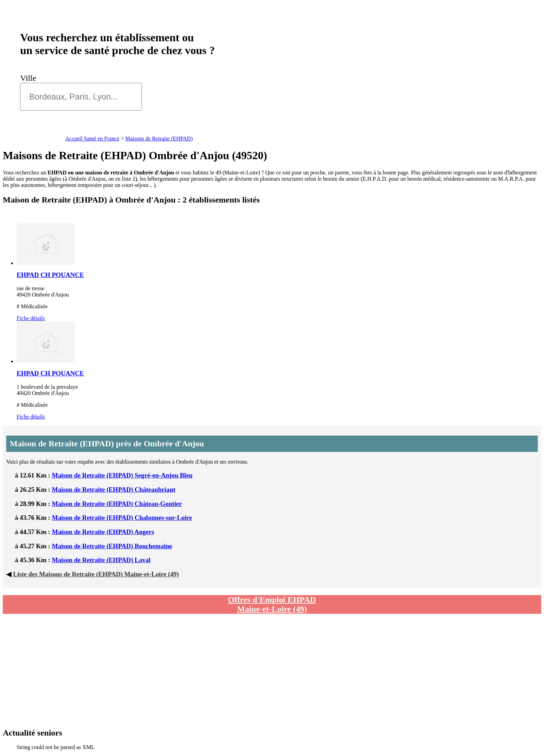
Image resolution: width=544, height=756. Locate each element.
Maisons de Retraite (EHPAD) (159, 139)
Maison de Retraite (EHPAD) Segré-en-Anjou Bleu (122, 475)
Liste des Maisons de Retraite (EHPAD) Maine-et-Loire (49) (96, 574)
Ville (30, 78)
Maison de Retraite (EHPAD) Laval (101, 560)
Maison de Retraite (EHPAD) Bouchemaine (112, 546)
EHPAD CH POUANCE (50, 275)
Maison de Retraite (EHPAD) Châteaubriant (114, 489)
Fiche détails (31, 318)
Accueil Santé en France (92, 139)
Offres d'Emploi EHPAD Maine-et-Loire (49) (272, 604)
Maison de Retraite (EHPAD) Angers (103, 532)
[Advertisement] (213, 671)
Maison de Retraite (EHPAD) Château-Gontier (117, 504)
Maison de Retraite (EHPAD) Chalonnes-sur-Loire (122, 518)
